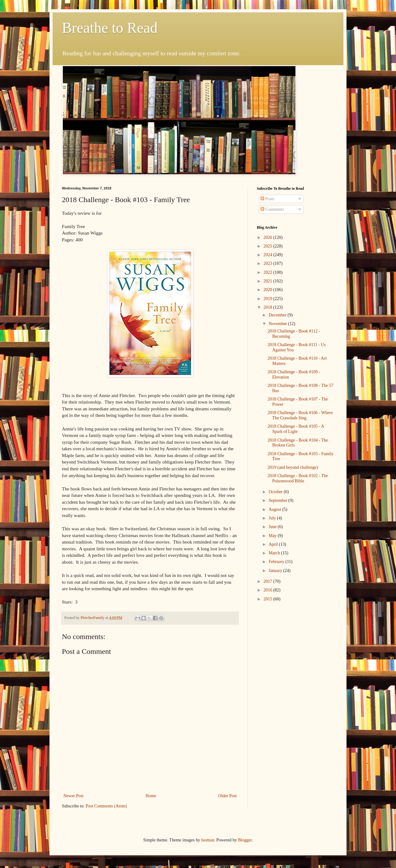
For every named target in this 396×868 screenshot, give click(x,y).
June (273, 527)
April (274, 544)
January (276, 571)
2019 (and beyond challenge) (293, 467)
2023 (269, 263)
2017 (269, 581)
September (278, 500)
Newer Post (73, 796)
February (277, 562)
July (273, 518)
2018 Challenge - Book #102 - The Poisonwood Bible (298, 478)
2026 (269, 237)
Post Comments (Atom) (106, 806)
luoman (208, 840)
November (278, 324)
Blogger (245, 840)
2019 (269, 299)
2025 (269, 246)
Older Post (228, 796)
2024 (269, 255)
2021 (269, 281)
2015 (269, 599)
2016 (269, 590)
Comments (272, 209)
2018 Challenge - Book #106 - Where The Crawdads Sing (300, 415)
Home (151, 796)
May (273, 536)
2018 (269, 307)
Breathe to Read (110, 28)
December (278, 315)
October (276, 492)
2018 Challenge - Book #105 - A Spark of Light (296, 429)
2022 (269, 272)
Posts (267, 199)
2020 (269, 290)
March (275, 553)
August (275, 509)
